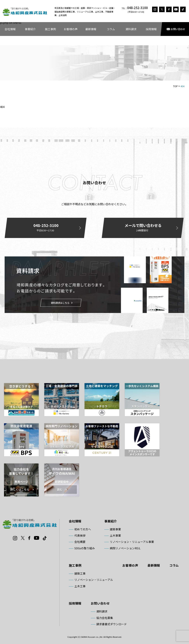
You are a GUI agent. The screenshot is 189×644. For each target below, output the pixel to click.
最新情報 (91, 29)
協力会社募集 (105, 618)
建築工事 (80, 573)
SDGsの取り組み (85, 548)
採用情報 (151, 29)
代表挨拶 (80, 535)
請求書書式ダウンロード (112, 624)
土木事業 (115, 535)
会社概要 (80, 542)
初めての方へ (83, 529)
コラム (111, 29)
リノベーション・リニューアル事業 (132, 542)
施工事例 (50, 29)
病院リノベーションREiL (125, 548)
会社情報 (10, 29)
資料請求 (131, 29)
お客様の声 (71, 29)
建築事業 (115, 529)
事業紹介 (30, 29)
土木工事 (80, 586)
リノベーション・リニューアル (94, 580)
